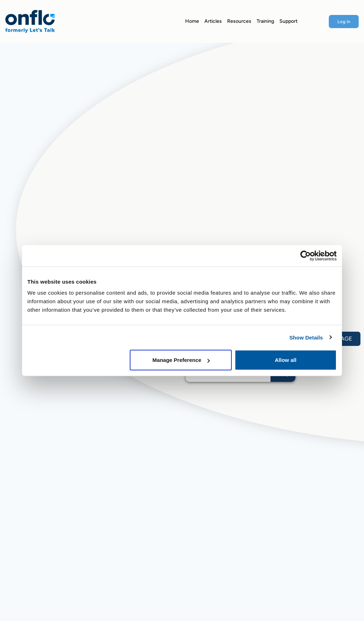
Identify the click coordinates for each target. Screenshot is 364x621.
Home (192, 21)
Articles (213, 21)
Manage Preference (181, 360)
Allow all (286, 360)
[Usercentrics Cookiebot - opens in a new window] (306, 256)
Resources (239, 21)
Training (265, 21)
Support (288, 21)
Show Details (306, 337)
